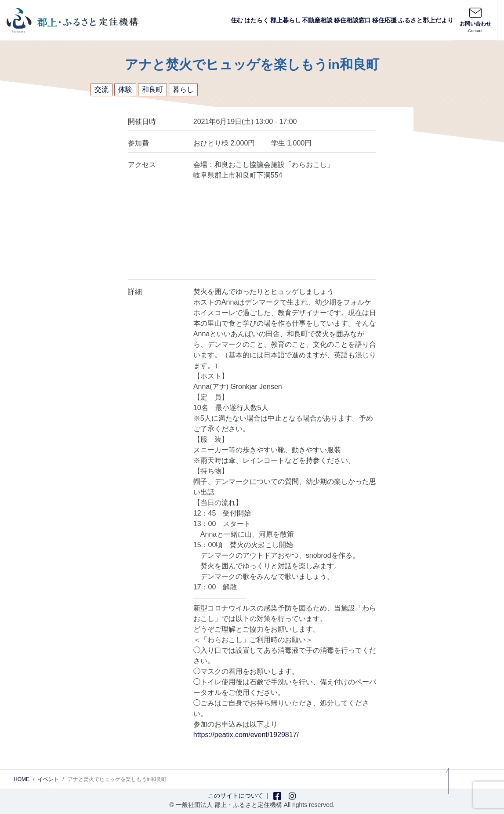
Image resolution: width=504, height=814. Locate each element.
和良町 (152, 89)
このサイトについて (236, 796)
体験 (125, 89)
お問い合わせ (475, 20)
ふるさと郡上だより (426, 20)
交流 (102, 89)
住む (237, 20)
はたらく (257, 20)
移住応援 (384, 20)
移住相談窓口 (352, 20)
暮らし (183, 89)
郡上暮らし (286, 20)
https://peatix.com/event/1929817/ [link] (246, 735)
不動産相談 (317, 20)
